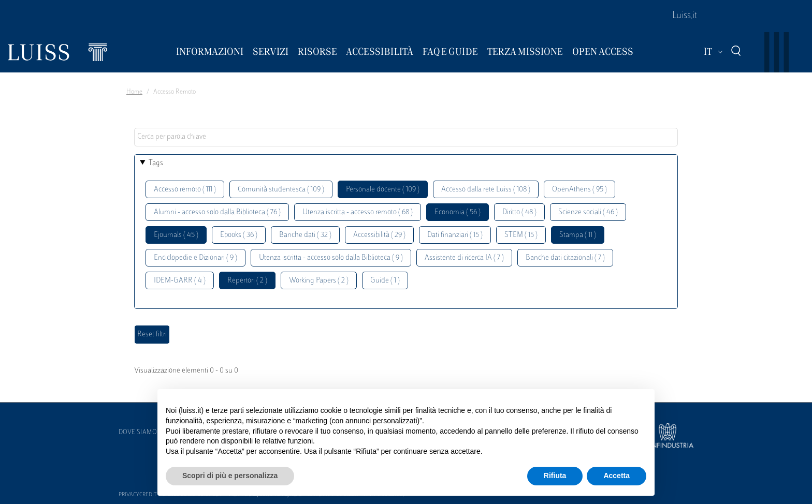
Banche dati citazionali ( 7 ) (565, 258)
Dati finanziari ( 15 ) (455, 235)
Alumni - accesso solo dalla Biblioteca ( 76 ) (217, 212)
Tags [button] (156, 163)
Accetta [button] (617, 476)
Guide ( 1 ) (385, 281)
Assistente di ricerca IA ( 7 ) (464, 258)
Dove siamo (138, 433)
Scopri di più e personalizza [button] (230, 476)
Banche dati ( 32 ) (305, 235)
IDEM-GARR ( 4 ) (180, 281)
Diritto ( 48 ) (519, 212)
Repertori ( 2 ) (247, 281)
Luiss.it (685, 16)
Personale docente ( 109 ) (383, 190)
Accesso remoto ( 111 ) (185, 190)
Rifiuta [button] (555, 476)
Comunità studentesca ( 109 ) (281, 190)
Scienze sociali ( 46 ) (588, 212)
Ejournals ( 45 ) (176, 235)
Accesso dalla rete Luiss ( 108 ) (486, 190)
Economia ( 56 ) (458, 212)
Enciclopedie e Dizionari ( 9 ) (195, 258)
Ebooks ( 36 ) (239, 235)
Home (134, 92)
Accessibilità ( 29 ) (379, 235)
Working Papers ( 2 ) (319, 281)
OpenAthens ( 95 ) (579, 190)
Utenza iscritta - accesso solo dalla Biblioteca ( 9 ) (331, 258)
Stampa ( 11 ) (578, 235)
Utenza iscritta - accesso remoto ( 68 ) (358, 212)
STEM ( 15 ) (521, 235)
